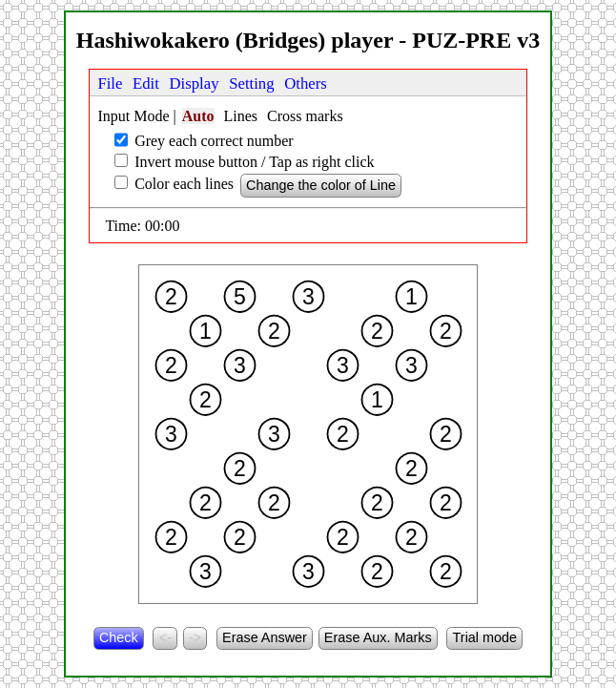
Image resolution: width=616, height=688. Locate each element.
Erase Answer (265, 637)
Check (119, 637)
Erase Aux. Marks (378, 637)
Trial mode (485, 637)
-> (195, 637)
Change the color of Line (321, 185)
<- (165, 637)
